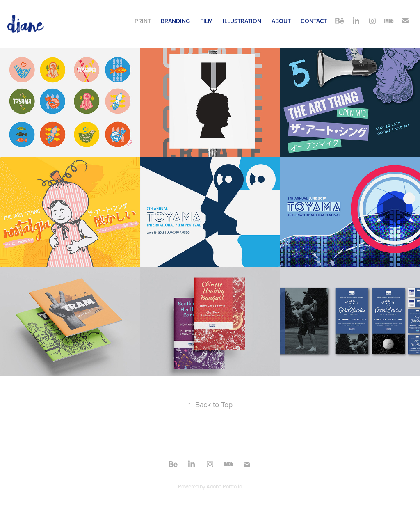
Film (207, 21)
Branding (175, 21)
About (281, 21)
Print (143, 21)
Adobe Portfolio (224, 486)
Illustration (242, 21)
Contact (314, 21)
